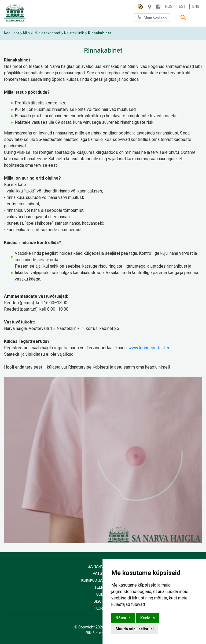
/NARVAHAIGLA (158, 7)
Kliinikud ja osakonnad (42, 33)
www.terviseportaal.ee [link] (149, 348)
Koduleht (12, 33)
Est (182, 6)
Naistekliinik (74, 33)
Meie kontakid (152, 17)
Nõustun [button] (123, 618)
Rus (169, 6)
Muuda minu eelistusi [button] (135, 629)
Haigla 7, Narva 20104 (150, 7)
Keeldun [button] (148, 618)
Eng (196, 6)
